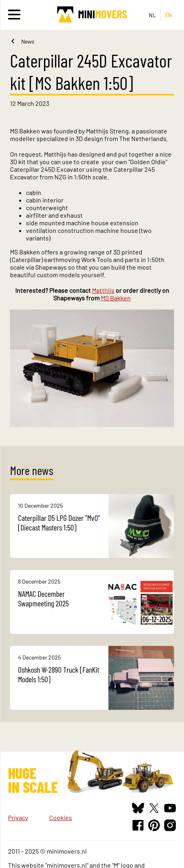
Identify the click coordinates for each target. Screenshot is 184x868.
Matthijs (103, 290)
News (28, 41)
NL (153, 15)
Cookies (61, 817)
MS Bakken (116, 298)
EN (169, 15)
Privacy (18, 817)
